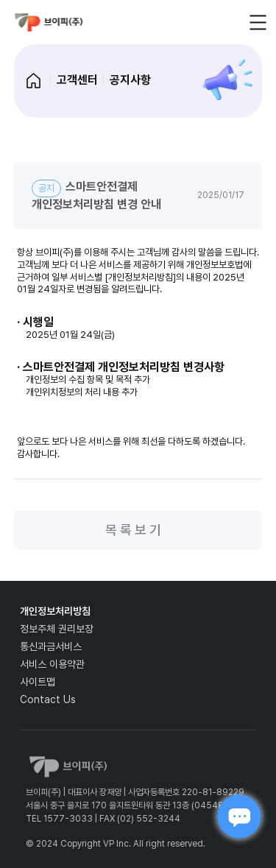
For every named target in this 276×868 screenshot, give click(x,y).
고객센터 (77, 80)
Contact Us (48, 699)
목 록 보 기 (133, 530)
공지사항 (130, 80)
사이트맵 (38, 682)
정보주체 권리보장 (57, 629)
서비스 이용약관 (52, 664)
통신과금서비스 (51, 646)
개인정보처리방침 (55, 611)
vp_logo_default (49, 22)
